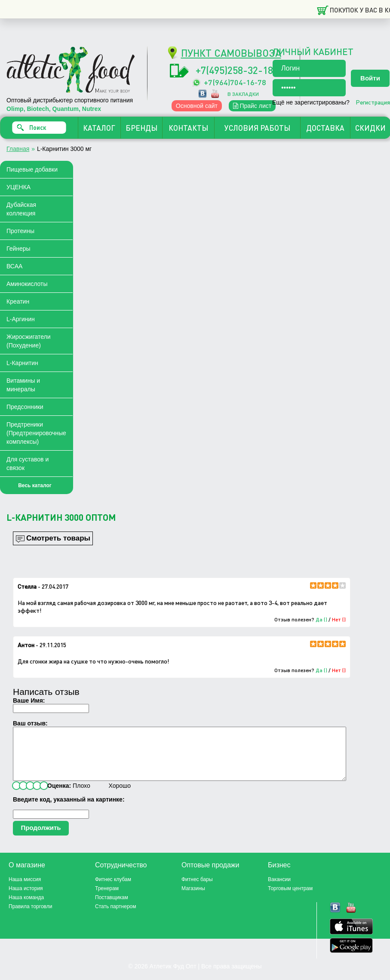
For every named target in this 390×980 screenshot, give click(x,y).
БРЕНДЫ (141, 128)
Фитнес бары (197, 890)
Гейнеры (18, 249)
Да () (321, 619)
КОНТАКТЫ (188, 128)
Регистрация (373, 102)
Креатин (18, 301)
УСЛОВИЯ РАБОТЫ (257, 128)
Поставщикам (112, 908)
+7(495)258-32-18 (234, 70)
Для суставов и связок (28, 464)
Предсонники (25, 407)
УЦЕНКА (18, 187)
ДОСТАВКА (325, 128)
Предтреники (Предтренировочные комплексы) (36, 433)
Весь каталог (35, 485)
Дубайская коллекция (21, 209)
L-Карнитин (22, 363)
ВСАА (14, 266)
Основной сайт (197, 106)
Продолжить (41, 838)
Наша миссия (25, 890)
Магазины (193, 899)
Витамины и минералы (23, 385)
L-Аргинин (21, 319)
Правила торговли (30, 917)
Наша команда (26, 908)
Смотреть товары (58, 538)
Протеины (20, 231)
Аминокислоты (27, 284)
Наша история (26, 899)
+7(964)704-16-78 (235, 82)
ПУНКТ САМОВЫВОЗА (231, 53)
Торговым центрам (290, 899)
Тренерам (107, 899)
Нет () (339, 619)
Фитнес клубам (113, 890)
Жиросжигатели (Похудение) (29, 341)
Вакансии (279, 890)
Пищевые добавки (32, 169)
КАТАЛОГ (99, 128)
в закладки (243, 94)
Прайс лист (252, 106)
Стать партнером (116, 917)
